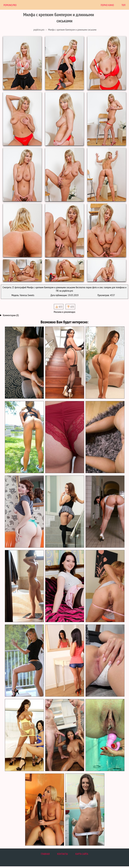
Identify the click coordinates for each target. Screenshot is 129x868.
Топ (123, 5)
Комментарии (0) (11, 315)
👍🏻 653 (59, 307)
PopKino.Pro (10, 5)
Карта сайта (82, 854)
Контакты (63, 854)
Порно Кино (107, 5)
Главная (45, 854)
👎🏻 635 (70, 307)
